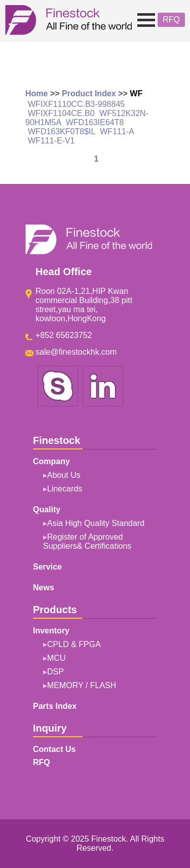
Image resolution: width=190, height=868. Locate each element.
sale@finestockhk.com (76, 352)
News (44, 588)
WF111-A (117, 131)
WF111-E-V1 (51, 141)
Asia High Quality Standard (96, 523)
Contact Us (54, 749)
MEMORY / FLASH (82, 685)
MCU (56, 658)
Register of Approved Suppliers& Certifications (87, 541)
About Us (64, 475)
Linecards (65, 489)
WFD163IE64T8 (95, 122)
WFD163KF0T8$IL (62, 131)
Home (36, 93)
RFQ (171, 20)
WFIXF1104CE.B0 (61, 113)
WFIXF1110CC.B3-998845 (76, 104)
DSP (55, 672)
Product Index (89, 93)
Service (47, 567)
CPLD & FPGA (74, 644)
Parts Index (55, 706)
